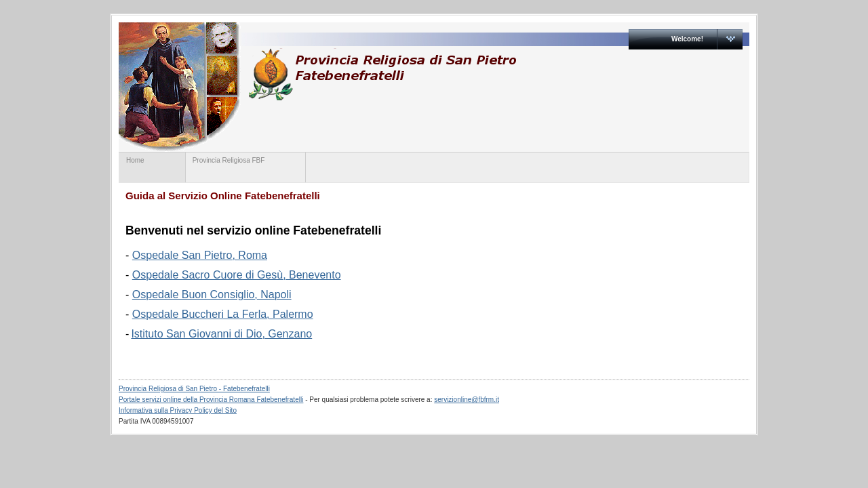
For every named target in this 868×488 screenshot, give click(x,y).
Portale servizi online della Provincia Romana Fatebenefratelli (211, 400)
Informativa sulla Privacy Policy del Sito (178, 410)
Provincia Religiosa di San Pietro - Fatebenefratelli (194, 389)
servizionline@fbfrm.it (467, 400)
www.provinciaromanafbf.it (382, 74)
